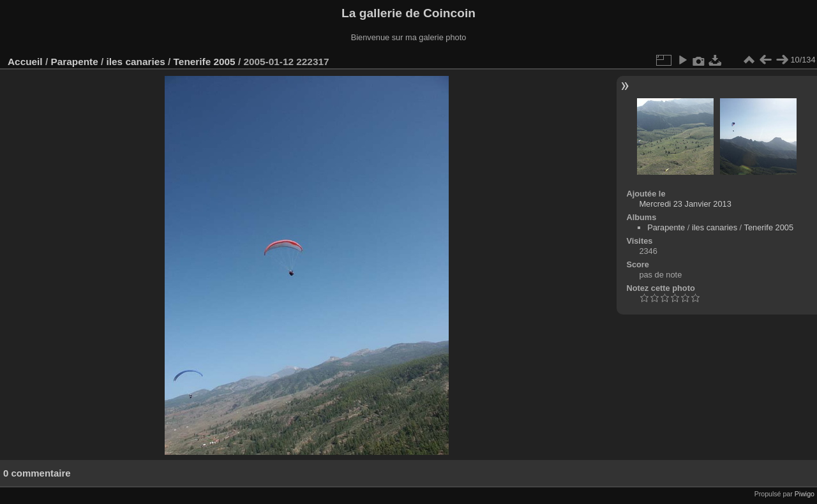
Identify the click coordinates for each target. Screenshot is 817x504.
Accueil (25, 62)
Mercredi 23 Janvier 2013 (685, 204)
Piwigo (805, 494)
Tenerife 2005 (205, 62)
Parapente (74, 62)
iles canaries (136, 62)
